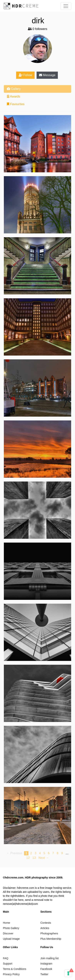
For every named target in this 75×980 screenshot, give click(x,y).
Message (47, 75)
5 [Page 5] (44, 853)
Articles (45, 928)
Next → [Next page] (44, 858)
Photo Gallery (11, 928)
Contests (46, 923)
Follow (25, 75)
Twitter (44, 974)
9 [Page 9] (62, 853)
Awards (14, 96)
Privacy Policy (11, 974)
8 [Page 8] (58, 853)
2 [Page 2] (31, 853)
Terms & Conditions (15, 969)
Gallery (14, 89)
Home (6, 923)
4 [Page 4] (40, 853)
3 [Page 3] (35, 853)
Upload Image (11, 939)
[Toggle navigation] (66, 6)
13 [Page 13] (34, 858)
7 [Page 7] (53, 853)
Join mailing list (50, 958)
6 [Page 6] (49, 853)
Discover (8, 933)
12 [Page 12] (28, 858)
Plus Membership (51, 939)
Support (8, 964)
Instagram (46, 964)
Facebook (46, 969)
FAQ (6, 958)
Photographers (49, 933)
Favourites (16, 104)
